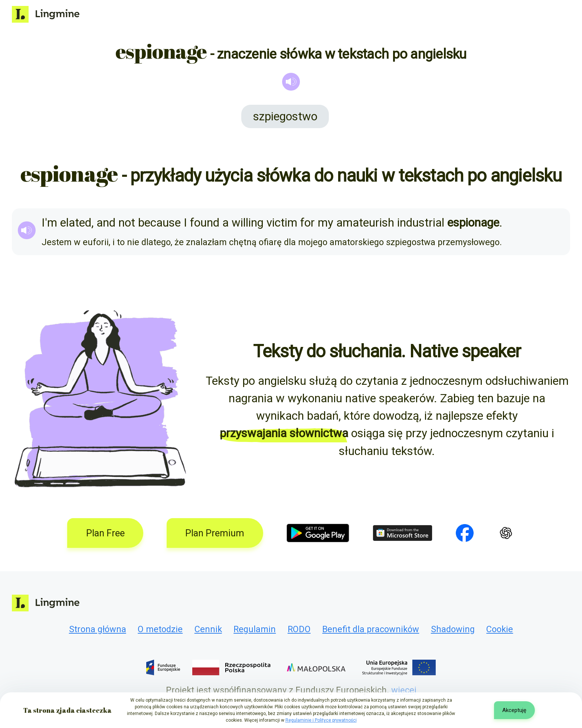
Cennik (208, 629)
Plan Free (105, 533)
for (308, 223)
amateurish (365, 223)
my (326, 223)
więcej (404, 690)
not (127, 223)
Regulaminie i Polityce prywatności (321, 720)
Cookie (500, 629)
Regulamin (255, 629)
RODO (299, 629)
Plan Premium (215, 533)
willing (248, 223)
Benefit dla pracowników (371, 629)
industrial (421, 223)
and (106, 223)
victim (282, 223)
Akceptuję (514, 710)
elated (76, 223)
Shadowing (453, 629)
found (205, 223)
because (159, 223)
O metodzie (160, 629)
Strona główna (98, 629)
